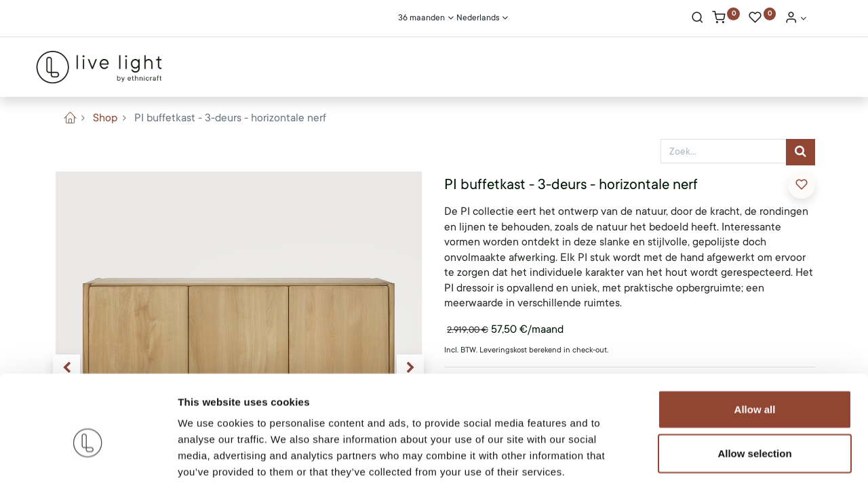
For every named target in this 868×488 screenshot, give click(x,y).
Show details (712, 461)
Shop (105, 118)
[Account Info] (795, 19)
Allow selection (754, 389)
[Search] (697, 19)
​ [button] (802, 184)
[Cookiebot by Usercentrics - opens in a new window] (88, 462)
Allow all (755, 344)
